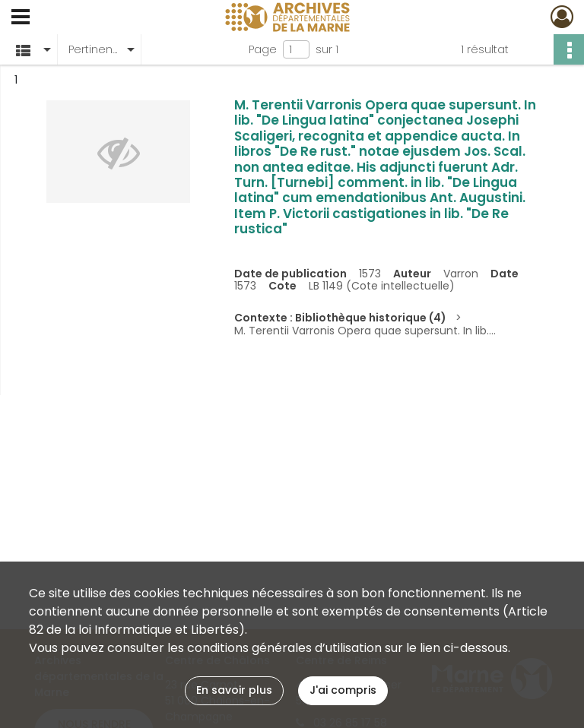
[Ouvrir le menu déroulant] (21, 18)
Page (263, 49)
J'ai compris (343, 690)
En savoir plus (234, 690)
